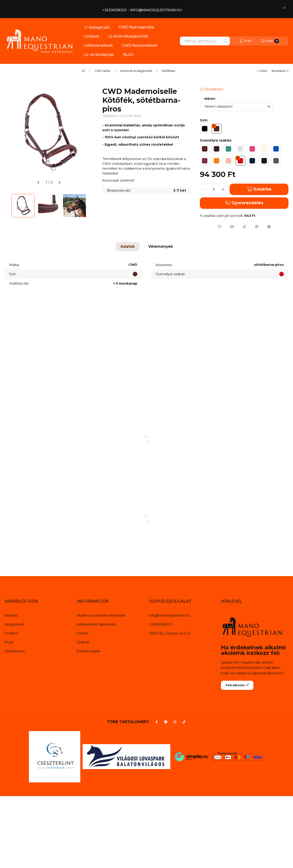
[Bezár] (284, 8)
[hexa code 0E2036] (252, 161)
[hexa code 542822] (217, 129)
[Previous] (7, 206)
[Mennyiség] (214, 189)
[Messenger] (166, 722)
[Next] (91, 206)
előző (262, 71)
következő (280, 71)
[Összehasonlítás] (244, 227)
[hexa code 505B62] (276, 161)
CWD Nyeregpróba (137, 27)
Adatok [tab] (128, 246)
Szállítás (83, 642)
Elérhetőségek (88, 651)
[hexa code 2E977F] (228, 149)
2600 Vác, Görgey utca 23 (170, 633)
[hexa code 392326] (217, 149)
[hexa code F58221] (217, 161)
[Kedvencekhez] (220, 227)
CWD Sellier (103, 71)
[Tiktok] (184, 722)
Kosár (9, 642)
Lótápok (91, 36)
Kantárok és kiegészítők (136, 71)
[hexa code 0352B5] (276, 149)
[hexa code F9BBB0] (228, 161)
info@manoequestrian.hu (169, 615)
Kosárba (259, 189)
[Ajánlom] (232, 227)
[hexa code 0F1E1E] (264, 161)
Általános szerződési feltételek (101, 615)
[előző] (38, 182)
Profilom (12, 633)
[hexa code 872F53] (205, 161)
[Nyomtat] (269, 227)
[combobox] (205, 41)
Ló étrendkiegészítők (128, 36)
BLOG (129, 55)
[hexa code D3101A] (240, 161)
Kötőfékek (169, 71)
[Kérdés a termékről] (257, 227)
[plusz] (223, 189)
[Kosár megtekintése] (270, 41)
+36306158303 (161, 624)
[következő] (60, 182)
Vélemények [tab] (161, 246)
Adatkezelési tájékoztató (96, 624)
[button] (97, 27)
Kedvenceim (15, 651)
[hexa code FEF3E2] (264, 149)
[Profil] (245, 41)
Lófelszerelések (98, 45)
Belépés (11, 615)
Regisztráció (14, 624)
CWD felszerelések (140, 45)
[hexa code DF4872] (252, 149)
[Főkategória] (83, 71)
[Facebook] (157, 722)
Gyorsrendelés (244, 203)
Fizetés (83, 633)
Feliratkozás (237, 685)
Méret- (210, 99)
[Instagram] (175, 722)
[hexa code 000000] (205, 129)
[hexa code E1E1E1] (240, 149)
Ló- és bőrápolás (99, 55)
